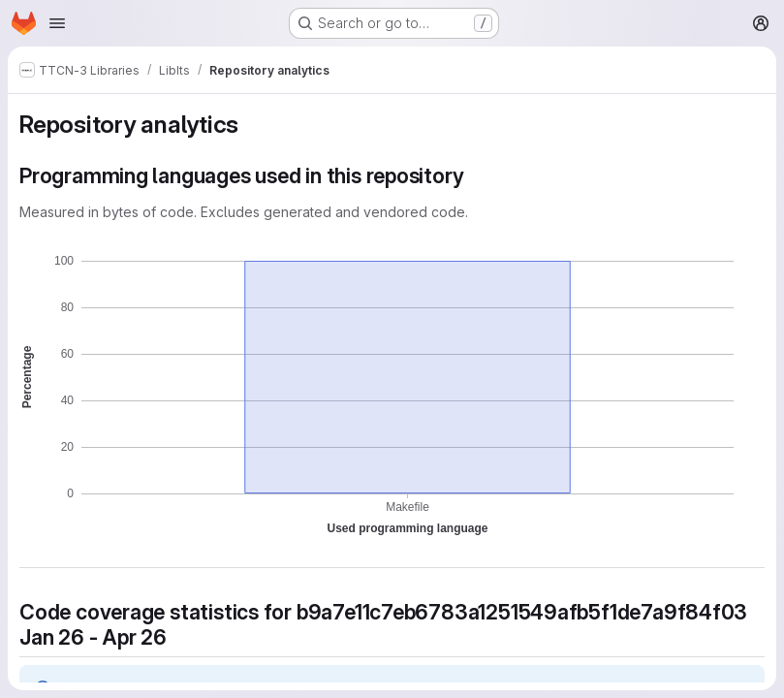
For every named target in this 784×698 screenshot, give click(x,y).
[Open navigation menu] (57, 23)
